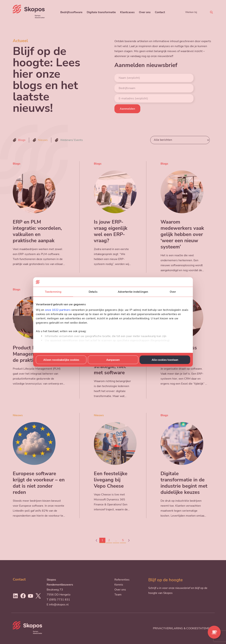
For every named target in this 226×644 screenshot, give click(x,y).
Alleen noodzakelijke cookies (61, 360)
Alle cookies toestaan (165, 360)
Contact (160, 12)
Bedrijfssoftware (71, 12)
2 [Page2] (109, 540)
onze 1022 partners (58, 310)
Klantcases (127, 12)
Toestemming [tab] (53, 292)
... (116, 540)
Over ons (145, 12)
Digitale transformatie (101, 12)
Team (118, 595)
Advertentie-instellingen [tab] (133, 292)
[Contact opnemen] (214, 632)
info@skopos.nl (59, 605)
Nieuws (43, 140)
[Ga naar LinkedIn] (15, 596)
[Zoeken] (211, 12)
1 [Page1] (102, 540)
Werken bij (191, 12)
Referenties (122, 580)
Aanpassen (113, 360)
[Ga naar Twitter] (38, 596)
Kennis (119, 585)
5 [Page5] (123, 540)
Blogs (22, 140)
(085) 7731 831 (60, 600)
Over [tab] (173, 292)
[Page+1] (129, 540)
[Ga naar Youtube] (31, 596)
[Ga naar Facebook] (23, 596)
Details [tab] (93, 292)
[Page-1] (97, 540)
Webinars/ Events (71, 140)
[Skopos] (29, 17)
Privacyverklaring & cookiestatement (183, 628)
